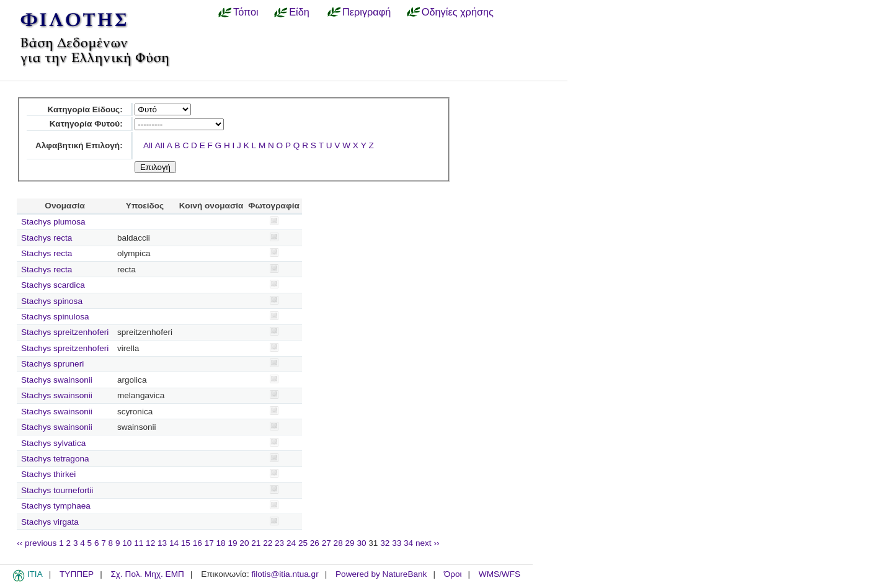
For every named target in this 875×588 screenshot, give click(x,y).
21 (256, 543)
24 (291, 543)
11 (139, 543)
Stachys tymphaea (56, 506)
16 (198, 543)
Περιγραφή (366, 12)
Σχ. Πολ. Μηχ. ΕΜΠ (147, 574)
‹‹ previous (37, 543)
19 (232, 543)
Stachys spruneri (52, 364)
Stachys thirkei (48, 474)
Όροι (453, 574)
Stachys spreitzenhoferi (65, 332)
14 (174, 543)
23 (279, 543)
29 (350, 543)
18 (221, 543)
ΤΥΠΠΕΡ (77, 574)
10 (127, 543)
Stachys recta (47, 238)
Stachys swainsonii (57, 380)
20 (244, 543)
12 (150, 543)
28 (338, 543)
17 (209, 543)
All (148, 145)
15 (186, 543)
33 (397, 543)
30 (361, 543)
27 (326, 543)
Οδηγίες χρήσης (458, 12)
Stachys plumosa (53, 222)
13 (162, 543)
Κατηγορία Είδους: (85, 109)
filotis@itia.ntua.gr (285, 574)
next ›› (428, 543)
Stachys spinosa (52, 301)
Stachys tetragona (55, 459)
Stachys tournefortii (57, 490)
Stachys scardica (53, 285)
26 (315, 543)
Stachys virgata (50, 522)
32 (385, 543)
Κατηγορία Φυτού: (86, 124)
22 (268, 543)
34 (408, 543)
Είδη (299, 12)
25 (303, 543)
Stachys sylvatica (53, 443)
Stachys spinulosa (55, 317)
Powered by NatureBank (381, 574)
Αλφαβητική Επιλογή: (79, 145)
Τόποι (246, 12)
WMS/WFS (500, 574)
